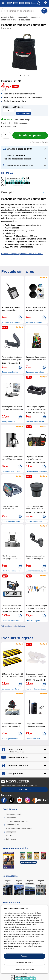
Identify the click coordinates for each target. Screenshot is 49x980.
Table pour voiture (9, 422)
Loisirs (13, 17)
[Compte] (39, 3)
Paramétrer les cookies (24, 963)
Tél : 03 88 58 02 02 (16, 752)
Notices (9, 835)
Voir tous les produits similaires (13, 626)
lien (26, 927)
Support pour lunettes (10, 372)
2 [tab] (25, 76)
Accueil (5, 17)
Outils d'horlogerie (33, 621)
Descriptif (7, 192)
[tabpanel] (24, 52)
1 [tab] (21, 76)
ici (14, 948)
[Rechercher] (44, 11)
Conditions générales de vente (17, 821)
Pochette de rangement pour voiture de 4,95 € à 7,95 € (22, 254)
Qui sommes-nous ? (13, 814)
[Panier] (46, 3)
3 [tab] (28, 76)
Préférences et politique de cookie (19, 828)
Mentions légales (12, 825)
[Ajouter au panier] (30, 135)
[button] (16, 123)
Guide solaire (11, 839)
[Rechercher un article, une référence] (24, 11)
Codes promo (11, 832)
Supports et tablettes (21, 20)
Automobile (23, 17)
